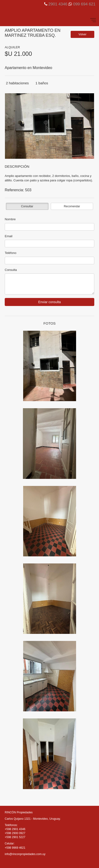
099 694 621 (84, 4)
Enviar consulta (50, 302)
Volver (82, 34)
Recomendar (72, 206)
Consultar (27, 206)
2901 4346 (58, 4)
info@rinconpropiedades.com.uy (25, 854)
